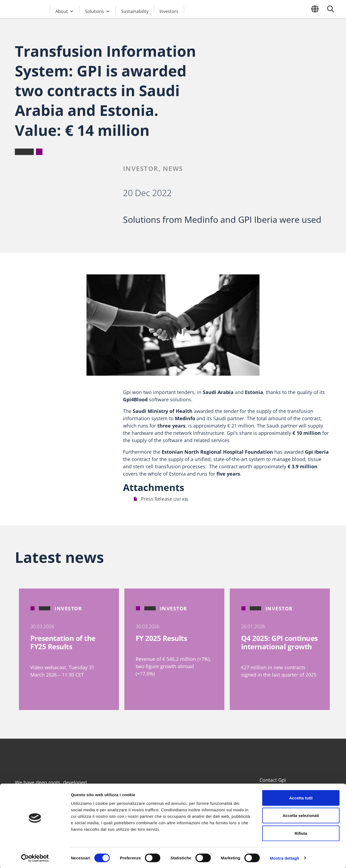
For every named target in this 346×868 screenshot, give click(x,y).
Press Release (157, 499)
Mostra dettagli (284, 857)
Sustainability (135, 11)
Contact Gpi (273, 780)
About (65, 11)
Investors (169, 11)
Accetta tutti (301, 797)
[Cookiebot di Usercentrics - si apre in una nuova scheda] (35, 857)
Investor (141, 168)
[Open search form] (331, 9)
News (173, 168)
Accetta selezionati (301, 815)
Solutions (97, 11)
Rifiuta (301, 832)
